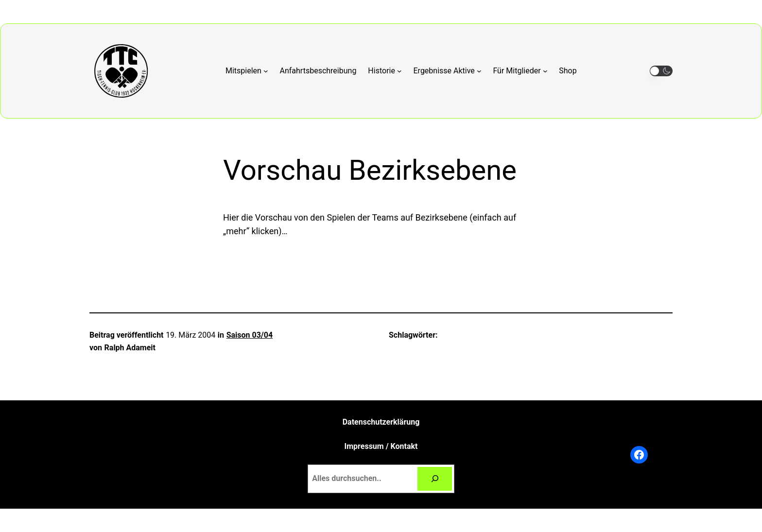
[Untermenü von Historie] (385, 71)
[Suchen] (435, 479)
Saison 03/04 (250, 335)
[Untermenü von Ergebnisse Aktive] (448, 71)
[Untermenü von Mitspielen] (247, 71)
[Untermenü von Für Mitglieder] (520, 71)
